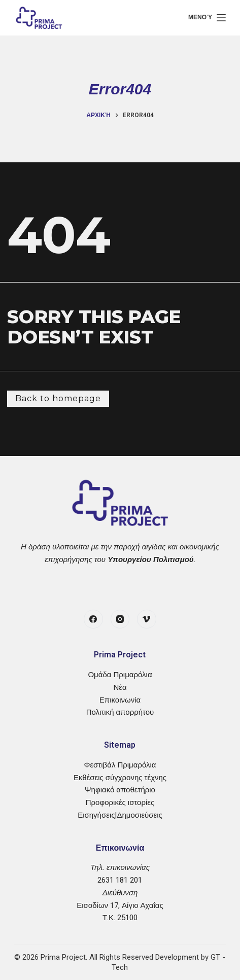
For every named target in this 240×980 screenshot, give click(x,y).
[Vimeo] (147, 619)
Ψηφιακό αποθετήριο (120, 790)
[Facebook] (93, 619)
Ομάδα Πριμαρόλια (120, 675)
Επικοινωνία (120, 700)
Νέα (120, 687)
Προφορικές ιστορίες (120, 802)
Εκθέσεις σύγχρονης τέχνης (120, 778)
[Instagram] (120, 619)
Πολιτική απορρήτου (120, 712)
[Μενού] (207, 18)
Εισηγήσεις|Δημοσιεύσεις (120, 815)
